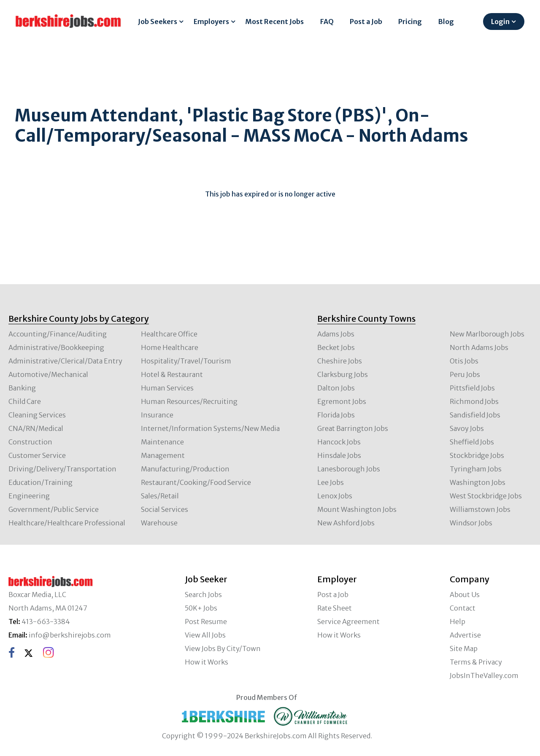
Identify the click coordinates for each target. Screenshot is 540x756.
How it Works (207, 662)
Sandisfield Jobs (475, 415)
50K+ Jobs (201, 608)
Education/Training (40, 482)
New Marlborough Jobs (487, 334)
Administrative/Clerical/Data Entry (65, 361)
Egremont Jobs (342, 401)
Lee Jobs (331, 482)
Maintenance (162, 442)
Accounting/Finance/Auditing (58, 334)
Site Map (464, 648)
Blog (446, 22)
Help (458, 621)
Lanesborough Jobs (349, 469)
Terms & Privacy (476, 662)
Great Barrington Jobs (353, 428)
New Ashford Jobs (346, 523)
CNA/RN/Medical (36, 428)
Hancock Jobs (339, 442)
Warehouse (159, 523)
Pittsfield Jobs (472, 388)
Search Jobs (203, 595)
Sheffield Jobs (472, 442)
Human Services (167, 388)
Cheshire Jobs (340, 361)
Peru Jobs (465, 374)
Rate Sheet (335, 608)
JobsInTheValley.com (484, 675)
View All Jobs (205, 635)
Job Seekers (158, 22)
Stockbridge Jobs (477, 455)
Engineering (29, 496)
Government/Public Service (54, 509)
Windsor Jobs (471, 523)
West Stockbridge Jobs (486, 496)
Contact (463, 608)
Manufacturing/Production (185, 469)
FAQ (327, 22)
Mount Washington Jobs (357, 509)
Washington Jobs (478, 482)
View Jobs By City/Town (223, 648)
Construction (30, 442)
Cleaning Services (37, 415)
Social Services (165, 509)
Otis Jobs (464, 361)
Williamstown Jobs (480, 509)
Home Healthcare (170, 347)
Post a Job (366, 22)
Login (500, 22)
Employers (211, 22)
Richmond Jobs (474, 401)
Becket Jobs (336, 347)
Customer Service (37, 455)
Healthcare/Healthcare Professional (67, 523)
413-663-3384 (46, 621)
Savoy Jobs (467, 428)
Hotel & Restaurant (172, 374)
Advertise (465, 635)
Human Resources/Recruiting (189, 401)
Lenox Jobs (335, 496)
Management (163, 455)
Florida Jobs (336, 415)
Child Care (25, 401)
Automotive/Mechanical (48, 374)
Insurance (157, 415)
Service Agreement (348, 621)
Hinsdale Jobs (339, 455)
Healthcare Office (169, 334)
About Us (465, 595)
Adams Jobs (336, 334)
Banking (22, 388)
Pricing (410, 22)
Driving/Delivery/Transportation (62, 469)
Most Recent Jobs (274, 22)
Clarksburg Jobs (343, 374)
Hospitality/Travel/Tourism (186, 361)
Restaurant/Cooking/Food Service (196, 482)
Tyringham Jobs (476, 469)
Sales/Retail (160, 496)
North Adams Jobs (479, 347)
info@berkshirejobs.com (70, 635)
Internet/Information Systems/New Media (210, 428)
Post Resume (206, 621)
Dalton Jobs (336, 388)
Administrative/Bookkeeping (56, 347)
